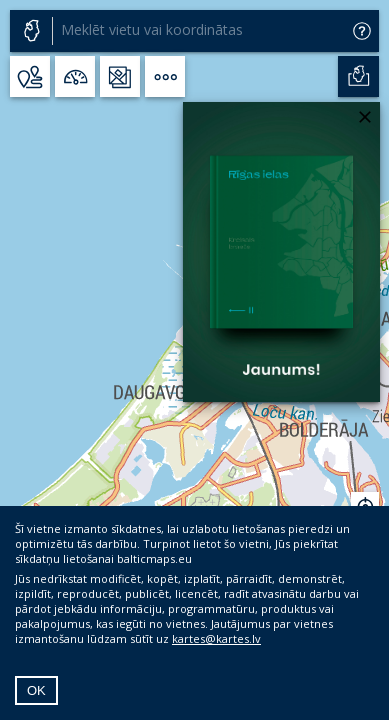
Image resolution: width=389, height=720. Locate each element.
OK (36, 690)
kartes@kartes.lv (216, 638)
